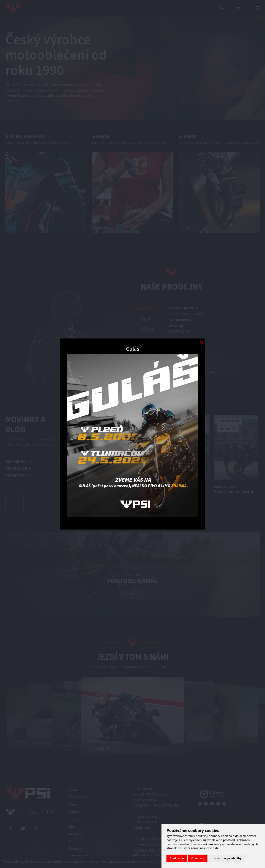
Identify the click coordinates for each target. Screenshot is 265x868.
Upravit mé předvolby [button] (226, 858)
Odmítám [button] (198, 858)
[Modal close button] (201, 342)
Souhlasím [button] (177, 858)
